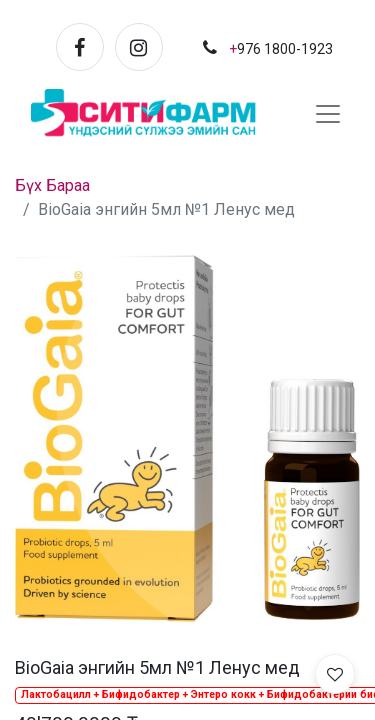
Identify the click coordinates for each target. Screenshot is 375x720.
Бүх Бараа (52, 185)
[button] (335, 674)
